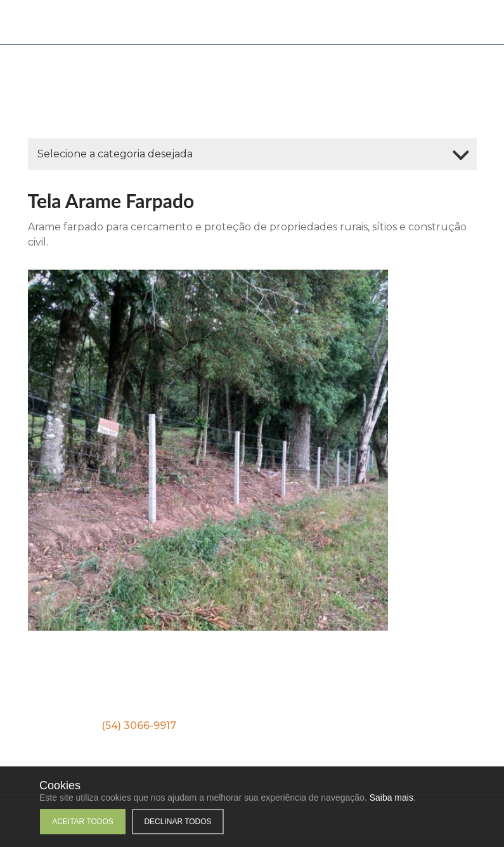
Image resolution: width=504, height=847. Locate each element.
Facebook (210, 693)
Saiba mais (391, 798)
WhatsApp (15, 114)
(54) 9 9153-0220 (257, 726)
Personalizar (243, 822)
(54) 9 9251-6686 (379, 726)
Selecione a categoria (115, 154)
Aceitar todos (83, 822)
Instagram (309, 693)
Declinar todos (178, 822)
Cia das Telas (73, 23)
